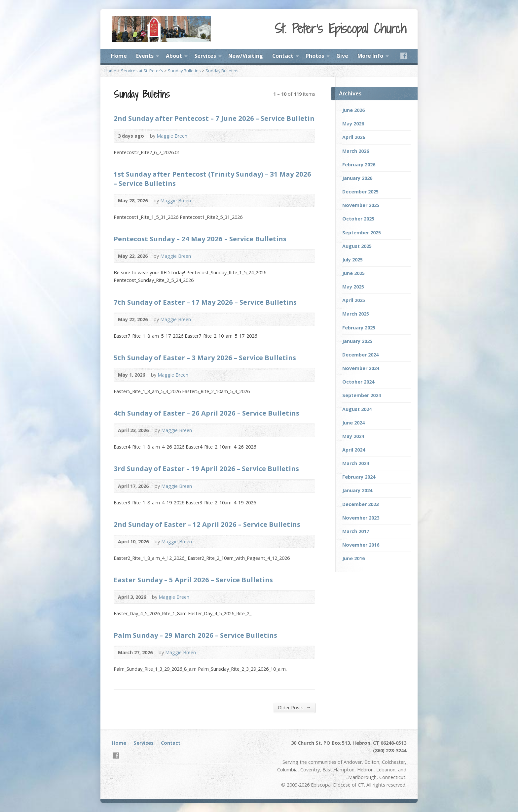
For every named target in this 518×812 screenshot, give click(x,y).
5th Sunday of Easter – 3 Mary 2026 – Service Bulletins (205, 357)
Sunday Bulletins (184, 71)
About (174, 56)
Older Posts (294, 707)
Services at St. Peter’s (142, 71)
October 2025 (358, 219)
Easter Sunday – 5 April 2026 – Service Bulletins (193, 580)
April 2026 (354, 137)
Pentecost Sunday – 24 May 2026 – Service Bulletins (200, 239)
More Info (370, 56)
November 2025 (361, 205)
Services (205, 56)
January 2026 (357, 178)
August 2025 (357, 246)
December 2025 (360, 192)
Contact (283, 56)
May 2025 (353, 287)
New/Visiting (246, 56)
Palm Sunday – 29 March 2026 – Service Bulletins (195, 635)
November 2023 (361, 518)
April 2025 (354, 300)
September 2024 (362, 395)
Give (342, 56)
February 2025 (359, 328)
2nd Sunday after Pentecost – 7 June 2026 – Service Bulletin (214, 118)
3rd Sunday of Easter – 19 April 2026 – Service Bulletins (206, 468)
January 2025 (357, 341)
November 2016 (361, 545)
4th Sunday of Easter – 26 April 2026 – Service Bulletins (206, 413)
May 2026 (353, 124)
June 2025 (353, 273)
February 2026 (359, 165)
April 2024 (354, 450)
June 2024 (353, 423)
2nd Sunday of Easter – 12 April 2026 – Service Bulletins (207, 524)
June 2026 (353, 110)
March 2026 (356, 151)
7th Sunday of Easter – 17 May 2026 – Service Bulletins (205, 302)
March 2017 (356, 531)
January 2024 (357, 490)
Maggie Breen (172, 136)
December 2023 (360, 504)
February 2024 (359, 477)
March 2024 (356, 463)
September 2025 (362, 233)
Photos (315, 56)
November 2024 (361, 368)
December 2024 (360, 355)
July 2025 (352, 260)
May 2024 (353, 436)
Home (119, 56)
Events (145, 56)
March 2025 (356, 314)
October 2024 (358, 382)
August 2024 (357, 409)
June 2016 (353, 558)
